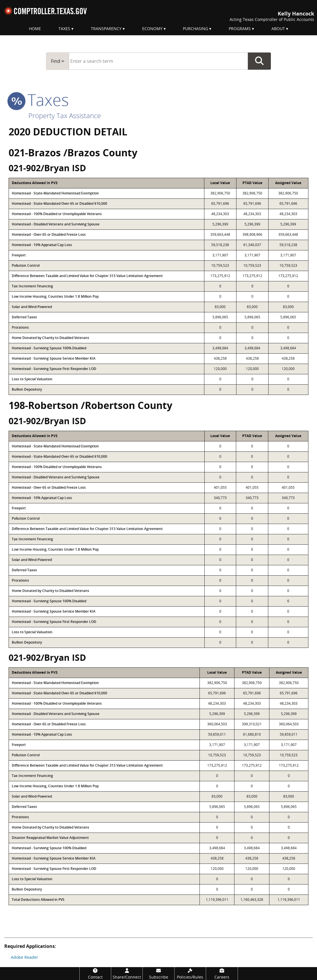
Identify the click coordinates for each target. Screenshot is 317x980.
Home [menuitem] (35, 29)
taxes (39, 100)
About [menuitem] (278, 29)
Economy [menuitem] (152, 29)
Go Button (259, 61)
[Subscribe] (158, 974)
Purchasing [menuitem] (195, 29)
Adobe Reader (25, 957)
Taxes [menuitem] (64, 29)
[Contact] (95, 974)
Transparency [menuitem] (106, 29)
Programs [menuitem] (240, 29)
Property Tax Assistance (65, 115)
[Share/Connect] (127, 974)
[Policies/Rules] (190, 974)
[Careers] (222, 974)
